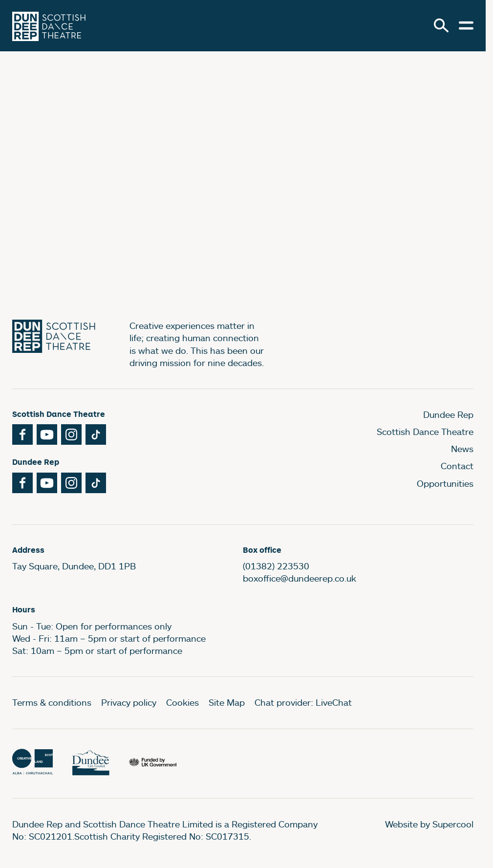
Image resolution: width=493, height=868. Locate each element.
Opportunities (445, 483)
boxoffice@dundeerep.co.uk (300, 578)
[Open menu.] (466, 25)
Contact (457, 466)
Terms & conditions (52, 702)
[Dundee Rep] (49, 26)
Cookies (182, 702)
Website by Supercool (429, 824)
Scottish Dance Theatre (425, 432)
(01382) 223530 (276, 566)
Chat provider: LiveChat (303, 702)
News (462, 449)
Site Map (227, 702)
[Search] (441, 25)
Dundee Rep (448, 414)
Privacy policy (129, 702)
